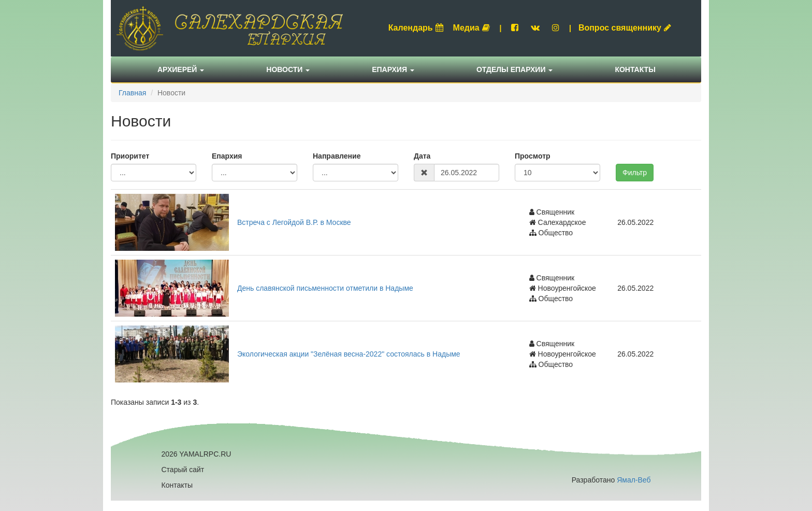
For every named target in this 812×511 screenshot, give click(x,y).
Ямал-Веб (634, 480)
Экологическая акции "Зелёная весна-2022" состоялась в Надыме (349, 354)
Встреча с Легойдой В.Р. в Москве (294, 222)
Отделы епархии (515, 69)
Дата (422, 156)
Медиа (472, 28)
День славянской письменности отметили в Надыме (325, 288)
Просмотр (533, 156)
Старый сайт (183, 470)
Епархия (393, 69)
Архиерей (181, 69)
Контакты (635, 69)
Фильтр (635, 173)
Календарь (416, 28)
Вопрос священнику (625, 28)
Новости (288, 69)
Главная (132, 93)
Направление (337, 156)
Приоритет (130, 156)
